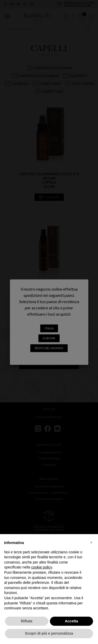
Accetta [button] (71, 621)
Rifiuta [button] (27, 621)
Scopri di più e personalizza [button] (49, 633)
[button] (91, 542)
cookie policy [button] (42, 567)
